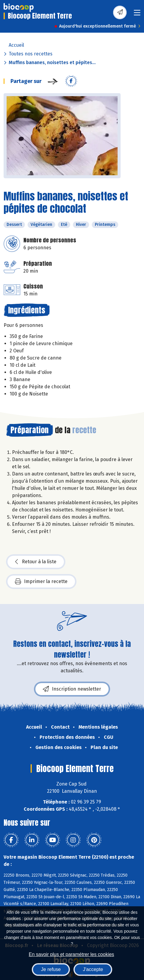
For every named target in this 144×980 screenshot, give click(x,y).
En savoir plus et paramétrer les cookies (72, 954)
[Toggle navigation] (137, 15)
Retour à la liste (36, 562)
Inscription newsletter (72, 689)
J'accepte (93, 969)
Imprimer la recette (41, 582)
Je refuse (51, 969)
